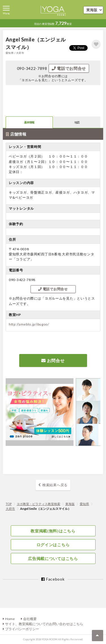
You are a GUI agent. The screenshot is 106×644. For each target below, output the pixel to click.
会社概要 (30, 619)
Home (10, 619)
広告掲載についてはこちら (53, 558)
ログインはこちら (53, 545)
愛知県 (84, 504)
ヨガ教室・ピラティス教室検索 (38, 504)
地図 (77, 122)
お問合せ (53, 360)
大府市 (10, 509)
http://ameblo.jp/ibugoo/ (29, 324)
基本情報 (29, 122)
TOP (9, 504)
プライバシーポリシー (22, 629)
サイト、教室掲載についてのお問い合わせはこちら (44, 624)
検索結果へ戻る (55, 485)
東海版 (70, 504)
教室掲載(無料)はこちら (53, 531)
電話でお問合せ (69, 68)
